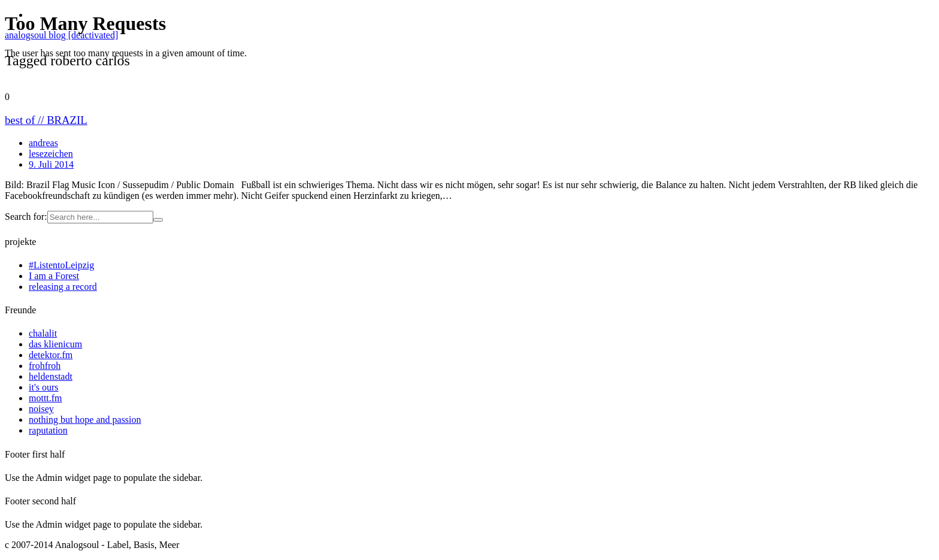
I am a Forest (54, 276)
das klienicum (55, 344)
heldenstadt (51, 376)
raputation (48, 430)
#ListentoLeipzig (61, 265)
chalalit (43, 333)
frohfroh (45, 366)
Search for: (26, 217)
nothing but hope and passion (85, 420)
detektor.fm (51, 355)
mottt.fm (46, 398)
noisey (41, 409)
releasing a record (63, 287)
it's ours (44, 387)
